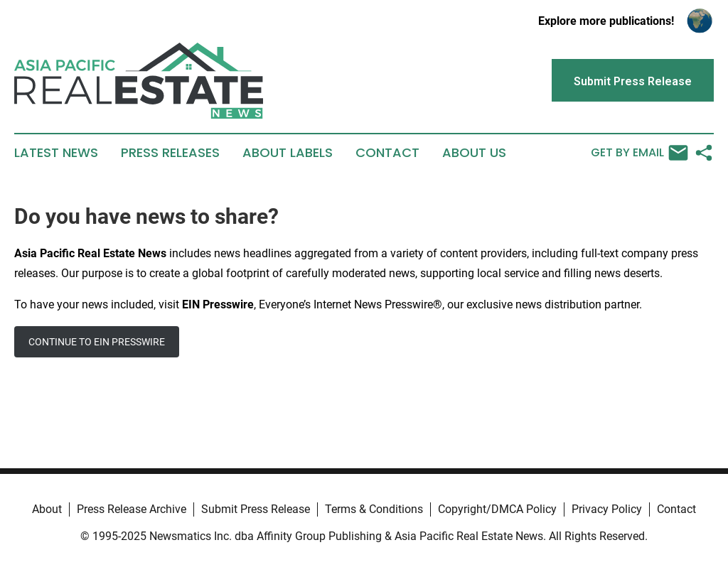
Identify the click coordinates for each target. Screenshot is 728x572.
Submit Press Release (256, 509)
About (47, 509)
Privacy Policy (607, 509)
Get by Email (639, 153)
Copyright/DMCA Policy (497, 509)
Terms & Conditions (374, 509)
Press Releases (170, 153)
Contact (387, 153)
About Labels (288, 153)
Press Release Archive (132, 509)
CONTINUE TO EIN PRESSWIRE (97, 342)
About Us (474, 153)
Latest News (56, 153)
